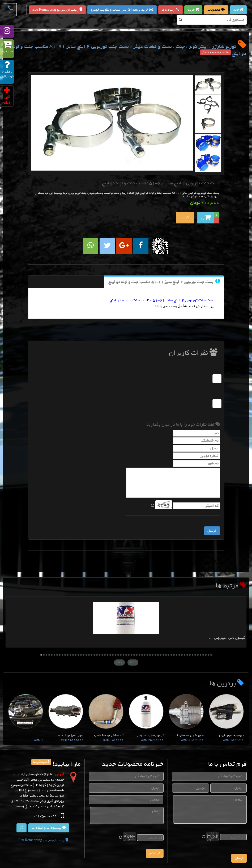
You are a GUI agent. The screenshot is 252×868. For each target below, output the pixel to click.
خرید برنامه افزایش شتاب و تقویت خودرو (122, 10)
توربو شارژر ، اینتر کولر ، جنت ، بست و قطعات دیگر (185, 46)
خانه (238, 10)
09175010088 (44, 816)
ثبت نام (155, 853)
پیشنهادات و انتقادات (49, 828)
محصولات (216, 10)
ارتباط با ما (170, 10)
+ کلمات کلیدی (203, 562)
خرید (193, 10)
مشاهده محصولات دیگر (215, 52)
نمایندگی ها (41, 762)
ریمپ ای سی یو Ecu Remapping (57, 10)
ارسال (239, 858)
